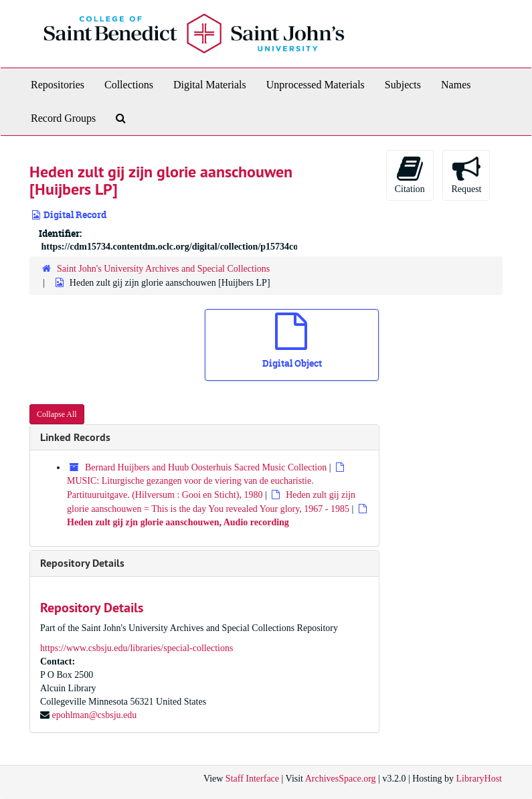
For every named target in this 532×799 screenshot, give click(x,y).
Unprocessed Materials (316, 85)
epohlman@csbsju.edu (95, 715)
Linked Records (75, 437)
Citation (410, 174)
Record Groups (63, 118)
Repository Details (82, 563)
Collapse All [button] (57, 414)
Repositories (58, 85)
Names (456, 85)
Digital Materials (210, 85)
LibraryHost (479, 779)
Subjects (403, 85)
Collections (129, 85)
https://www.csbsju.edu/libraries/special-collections (137, 648)
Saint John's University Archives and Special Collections (163, 269)
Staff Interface (252, 779)
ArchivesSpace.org (341, 779)
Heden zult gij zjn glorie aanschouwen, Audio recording (178, 522)
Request (466, 174)
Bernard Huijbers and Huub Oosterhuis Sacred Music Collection (206, 467)
